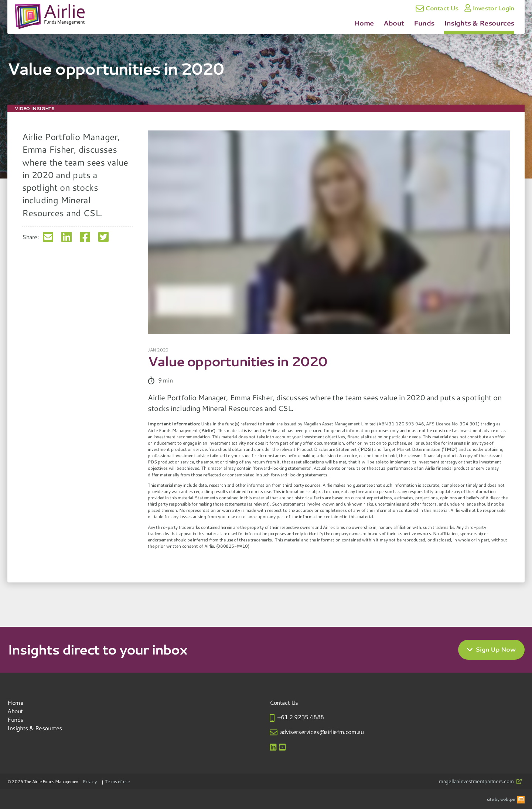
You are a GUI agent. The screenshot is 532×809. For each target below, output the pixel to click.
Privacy (90, 781)
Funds (424, 23)
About (394, 23)
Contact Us (437, 8)
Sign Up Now (491, 650)
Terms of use (117, 781)
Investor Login (489, 8)
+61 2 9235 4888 (301, 717)
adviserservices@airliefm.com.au (322, 732)
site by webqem (506, 799)
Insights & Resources (479, 23)
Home (364, 23)
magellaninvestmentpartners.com (480, 781)
